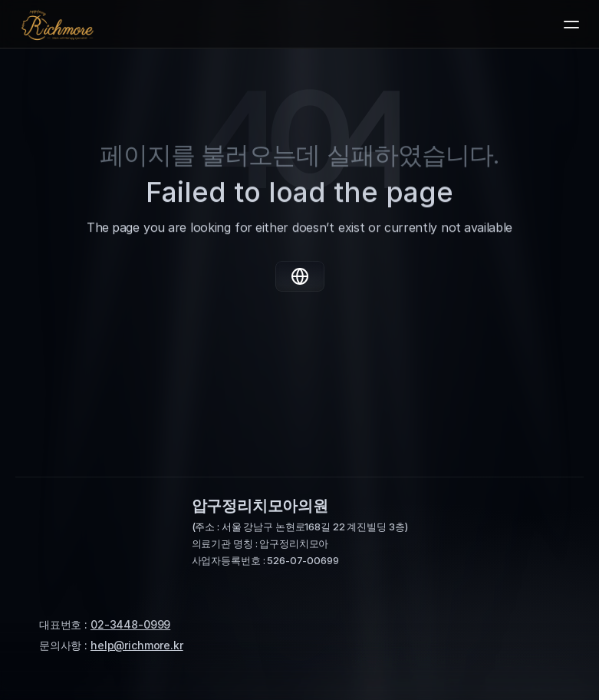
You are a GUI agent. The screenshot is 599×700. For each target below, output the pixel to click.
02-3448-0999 (130, 624)
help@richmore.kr (137, 645)
